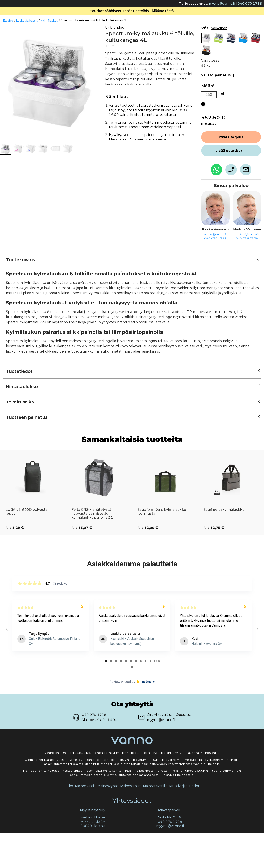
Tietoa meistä (125, 17)
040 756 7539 (247, 274)
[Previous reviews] (7, 665)
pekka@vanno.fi (215, 269)
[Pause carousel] (132, 703)
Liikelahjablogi (193, 17)
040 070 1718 (250, 3)
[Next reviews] (257, 665)
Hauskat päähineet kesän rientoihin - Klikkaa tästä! (132, 46)
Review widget (120, 717)
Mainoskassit (85, 821)
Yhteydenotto (159, 17)
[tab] (106, 697)
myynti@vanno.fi (222, 3)
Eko (70, 821)
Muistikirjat (178, 821)
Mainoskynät (108, 821)
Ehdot (194, 821)
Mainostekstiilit (155, 821)
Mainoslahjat (131, 821)
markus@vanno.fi (247, 269)
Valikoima (92, 17)
